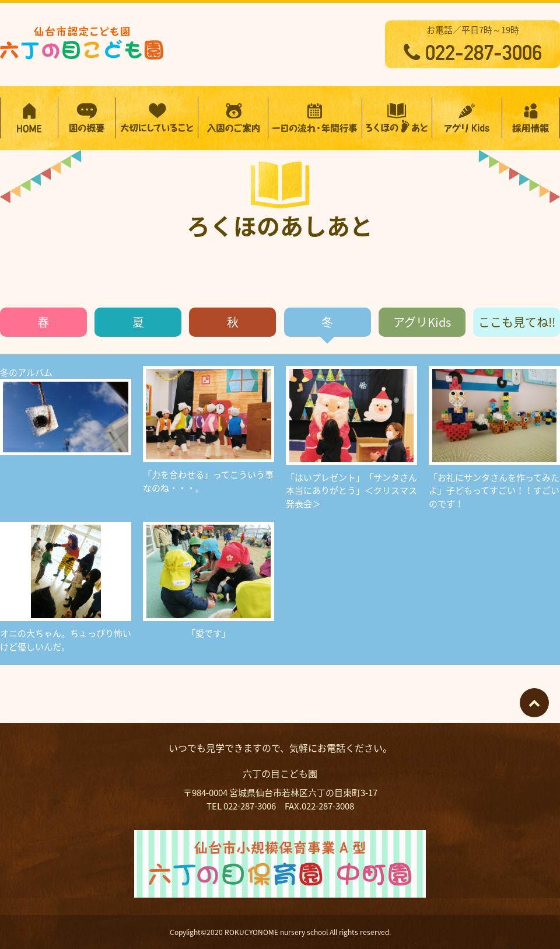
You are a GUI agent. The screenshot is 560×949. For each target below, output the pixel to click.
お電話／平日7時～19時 (473, 44)
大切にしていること (157, 118)
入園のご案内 (233, 118)
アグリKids (422, 322)
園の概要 (87, 118)
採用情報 (531, 118)
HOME (29, 118)
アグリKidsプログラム (467, 118)
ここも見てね (517, 322)
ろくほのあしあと (397, 118)
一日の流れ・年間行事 (315, 118)
